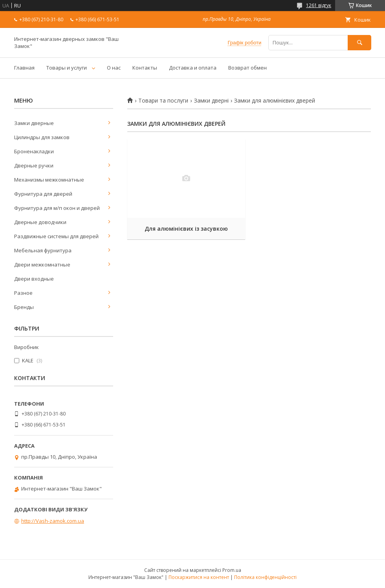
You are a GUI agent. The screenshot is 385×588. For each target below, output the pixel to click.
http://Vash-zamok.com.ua (53, 521)
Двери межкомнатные (42, 265)
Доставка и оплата (193, 68)
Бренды (24, 307)
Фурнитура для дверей (43, 194)
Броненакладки (34, 151)
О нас (114, 68)
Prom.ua (232, 570)
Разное (23, 293)
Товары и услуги (67, 68)
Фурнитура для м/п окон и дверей (57, 208)
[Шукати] (359, 43)
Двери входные (34, 279)
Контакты (145, 68)
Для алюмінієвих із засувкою (186, 229)
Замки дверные (34, 123)
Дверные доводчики (40, 222)
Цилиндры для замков (42, 137)
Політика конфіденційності (265, 577)
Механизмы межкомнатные (49, 180)
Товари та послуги (163, 101)
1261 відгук (319, 5)
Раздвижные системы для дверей (56, 236)
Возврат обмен (247, 68)
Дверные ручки (34, 165)
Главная (24, 68)
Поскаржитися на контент (199, 577)
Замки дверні (211, 101)
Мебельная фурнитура (43, 250)
